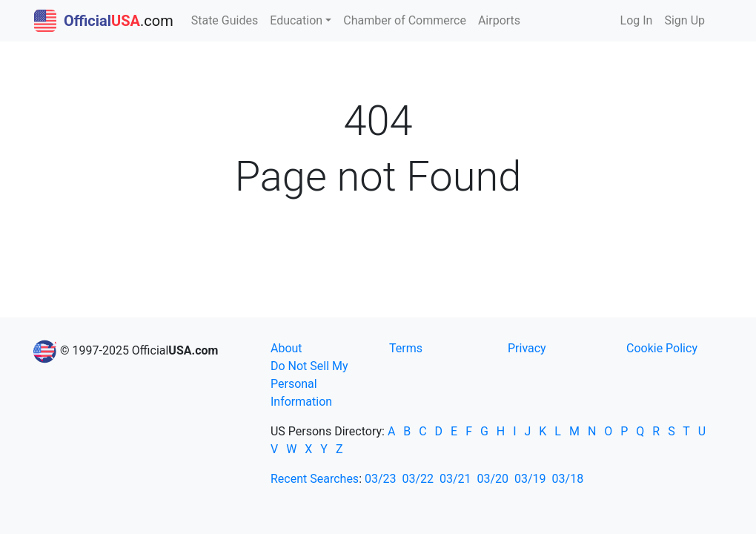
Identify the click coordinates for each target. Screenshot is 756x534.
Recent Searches (315, 479)
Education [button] (296, 20)
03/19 (530, 479)
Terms (406, 348)
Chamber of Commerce (405, 20)
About (286, 348)
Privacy (527, 348)
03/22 (418, 479)
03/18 (568, 479)
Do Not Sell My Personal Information (309, 384)
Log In (637, 20)
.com (104, 21)
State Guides (225, 20)
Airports (499, 20)
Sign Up (684, 20)
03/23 (381, 479)
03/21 (455, 479)
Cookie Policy (662, 348)
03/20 (493, 479)
